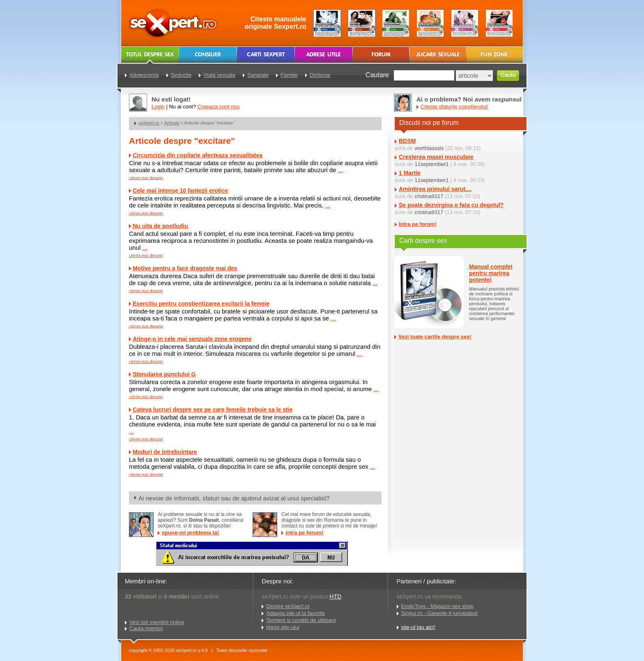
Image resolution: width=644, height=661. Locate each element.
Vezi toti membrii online (157, 622)
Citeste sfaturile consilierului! (454, 107)
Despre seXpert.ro (288, 606)
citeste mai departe (146, 177)
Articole (172, 123)
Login (158, 107)
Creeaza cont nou (219, 107)
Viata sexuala (219, 75)
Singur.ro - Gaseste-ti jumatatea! (440, 613)
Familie (289, 75)
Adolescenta (144, 75)
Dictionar (320, 75)
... (341, 170)
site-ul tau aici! (418, 627)
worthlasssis (429, 148)
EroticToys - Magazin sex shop (437, 606)
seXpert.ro (149, 123)
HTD (335, 597)
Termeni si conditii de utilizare (301, 620)
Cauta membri (146, 628)
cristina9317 (429, 196)
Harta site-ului (283, 627)
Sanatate (258, 75)
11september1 (431, 164)
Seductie (181, 75)
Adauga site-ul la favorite (296, 613)
